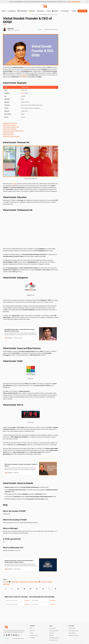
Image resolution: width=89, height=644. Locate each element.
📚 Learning (41, 11)
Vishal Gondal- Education (9, 125)
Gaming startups (34, 582)
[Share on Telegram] (31, 589)
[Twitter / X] (4, 635)
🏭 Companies (12, 11)
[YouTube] (14, 635)
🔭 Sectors (74, 11)
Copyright (52, 633)
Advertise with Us (34, 635)
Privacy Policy (52, 628)
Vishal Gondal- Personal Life (10, 123)
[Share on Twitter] (12, 589)
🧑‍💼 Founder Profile (44, 582)
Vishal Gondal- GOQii (8, 133)
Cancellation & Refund (54, 638)
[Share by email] (43, 589)
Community (32, 638)
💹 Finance (33, 11)
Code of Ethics (72, 628)
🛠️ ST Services (65, 11)
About (31, 628)
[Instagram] (11, 635)
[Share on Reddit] (37, 589)
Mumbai (23, 93)
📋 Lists (48, 11)
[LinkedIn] (9, 635)
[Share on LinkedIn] (24, 589)
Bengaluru (24, 75)
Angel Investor (24, 582)
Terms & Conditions (54, 631)
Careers (32, 633)
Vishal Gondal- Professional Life (11, 127)
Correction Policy (53, 640)
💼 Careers (56, 11)
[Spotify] (16, 635)
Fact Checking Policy (74, 631)
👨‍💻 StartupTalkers (23, 11)
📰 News (5, 24)
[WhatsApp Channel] (18, 635)
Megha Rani (11, 29)
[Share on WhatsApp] (6, 589)
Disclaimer (52, 635)
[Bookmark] (55, 589)
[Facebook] (7, 635)
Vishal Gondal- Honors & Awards (11, 136)
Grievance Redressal (74, 635)
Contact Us (32, 631)
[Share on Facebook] (18, 589)
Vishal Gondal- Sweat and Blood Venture (13, 131)
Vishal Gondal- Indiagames (10, 129)
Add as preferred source (51, 29)
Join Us (40, 29)
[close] (87, 2)
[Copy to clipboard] (49, 589)
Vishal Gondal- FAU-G (8, 135)
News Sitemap (72, 633)
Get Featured (82, 11)
